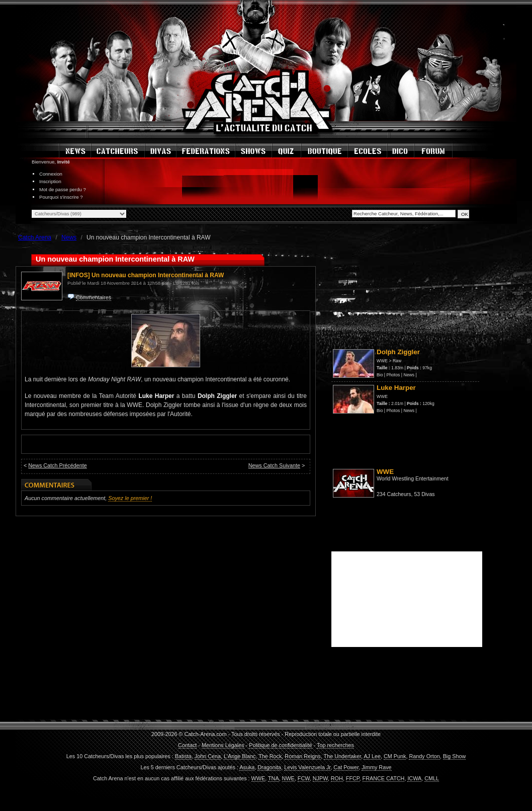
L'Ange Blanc (240, 756)
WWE (382, 361)
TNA (274, 778)
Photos (393, 375)
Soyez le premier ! (130, 498)
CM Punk (395, 756)
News (409, 375)
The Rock (270, 756)
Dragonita (269, 767)
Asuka (247, 767)
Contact (187, 745)
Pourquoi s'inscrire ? (61, 197)
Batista (183, 756)
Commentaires (94, 297)
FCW (304, 778)
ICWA (414, 778)
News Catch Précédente (57, 465)
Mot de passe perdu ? (63, 189)
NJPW (320, 778)
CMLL (432, 778)
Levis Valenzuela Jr (307, 767)
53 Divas (424, 494)
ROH (337, 778)
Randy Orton (424, 756)
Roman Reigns (302, 756)
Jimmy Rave (376, 767)
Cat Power (346, 767)
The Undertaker (342, 756)
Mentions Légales (223, 745)
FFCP (353, 778)
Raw (397, 361)
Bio (380, 375)
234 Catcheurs (394, 494)
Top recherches (335, 745)
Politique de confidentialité (280, 745)
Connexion (51, 174)
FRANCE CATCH (384, 778)
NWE (288, 778)
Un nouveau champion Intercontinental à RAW (158, 275)
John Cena (208, 756)
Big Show (455, 756)
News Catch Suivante (274, 465)
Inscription (50, 181)
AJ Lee (372, 756)
